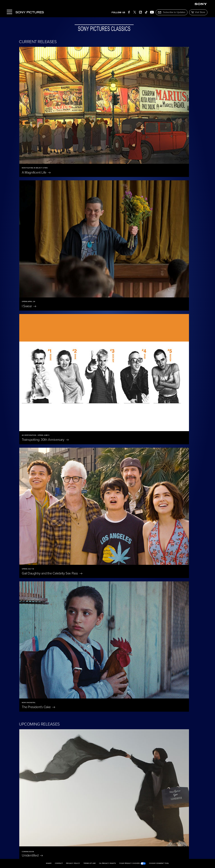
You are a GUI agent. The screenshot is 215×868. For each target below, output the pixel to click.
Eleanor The (36, 676)
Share (49, 863)
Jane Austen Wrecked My (102, 731)
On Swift (151, 731)
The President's (38, 261)
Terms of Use (90, 863)
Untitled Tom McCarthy (129, 498)
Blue (147, 622)
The (147, 567)
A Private (33, 567)
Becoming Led (98, 789)
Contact (59, 863)
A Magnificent (36, 113)
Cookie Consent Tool (159, 863)
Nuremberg (89, 622)
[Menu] (9, 12)
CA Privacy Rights (107, 863)
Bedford (33, 424)
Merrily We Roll (38, 622)
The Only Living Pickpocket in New (138, 424)
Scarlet (86, 567)
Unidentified (32, 349)
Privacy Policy (73, 863)
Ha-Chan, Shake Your (130, 349)
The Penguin (39, 789)
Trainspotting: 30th (45, 187)
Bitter (35, 498)
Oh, (144, 676)
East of (89, 676)
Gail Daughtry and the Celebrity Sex (139, 187)
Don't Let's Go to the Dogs (40, 733)
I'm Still (148, 789)
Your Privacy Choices (132, 863)
